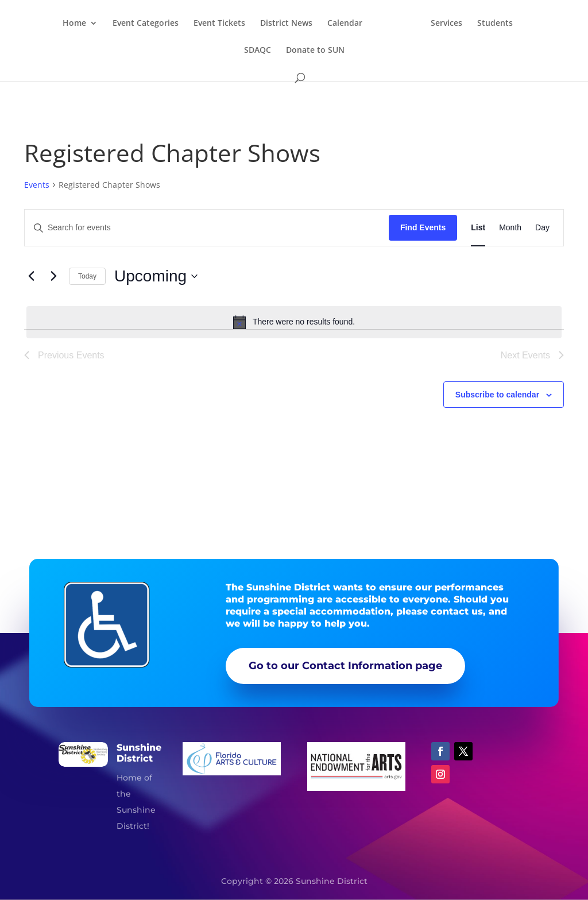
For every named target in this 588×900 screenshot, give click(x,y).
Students (237, 51)
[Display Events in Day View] (542, 228)
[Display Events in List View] (478, 228)
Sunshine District (139, 753)
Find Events (423, 227)
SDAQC (283, 51)
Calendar (364, 24)
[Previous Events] (31, 276)
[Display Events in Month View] (510, 228)
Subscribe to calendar (497, 395)
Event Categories (165, 24)
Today (87, 276)
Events (37, 185)
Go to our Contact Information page (345, 666)
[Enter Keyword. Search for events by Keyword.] (207, 228)
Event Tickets (238, 24)
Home (93, 24)
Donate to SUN (341, 51)
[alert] (294, 322)
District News (305, 24)
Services (478, 24)
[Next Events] (53, 276)
